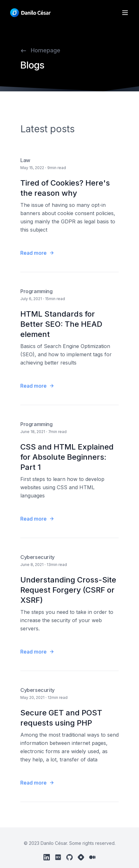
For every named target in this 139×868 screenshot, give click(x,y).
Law (25, 160)
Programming (36, 291)
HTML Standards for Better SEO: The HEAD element (61, 324)
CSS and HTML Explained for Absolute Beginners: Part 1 (67, 457)
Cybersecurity (37, 557)
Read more (37, 253)
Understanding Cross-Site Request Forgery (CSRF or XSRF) (68, 590)
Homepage (40, 50)
